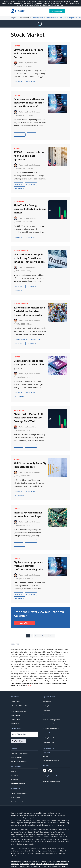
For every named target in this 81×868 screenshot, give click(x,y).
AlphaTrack (19, 201)
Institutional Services (18, 784)
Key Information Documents (59, 861)
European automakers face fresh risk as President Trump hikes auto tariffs (29, 311)
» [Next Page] (53, 636)
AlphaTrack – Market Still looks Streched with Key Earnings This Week (28, 418)
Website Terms (16, 861)
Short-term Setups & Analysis (56, 18)
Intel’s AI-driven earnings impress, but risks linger (28, 514)
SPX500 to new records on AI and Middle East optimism (29, 156)
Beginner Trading (75, 18)
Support (45, 756)
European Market (21, 340)
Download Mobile (48, 724)
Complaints (15, 864)
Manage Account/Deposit (19, 761)
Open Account (57, 11)
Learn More (25, 623)
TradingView (47, 702)
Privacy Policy (16, 798)
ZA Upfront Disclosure (60, 866)
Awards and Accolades (18, 711)
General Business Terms (31, 861)
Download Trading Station (51, 720)
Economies (19, 286)
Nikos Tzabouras (33, 112)
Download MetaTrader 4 (51, 728)
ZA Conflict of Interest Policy (41, 866)
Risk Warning (25, 864)
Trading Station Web (49, 738)
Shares (17, 46)
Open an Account (17, 757)
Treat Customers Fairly (18, 802)
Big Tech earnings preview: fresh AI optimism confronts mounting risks (29, 566)
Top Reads (14, 775)
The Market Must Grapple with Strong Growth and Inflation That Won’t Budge (29, 258)
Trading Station (48, 706)
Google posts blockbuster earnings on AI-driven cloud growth (29, 364)
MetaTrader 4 (47, 710)
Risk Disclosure (41, 825)
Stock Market (25, 18)
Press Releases (16, 715)
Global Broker (16, 702)
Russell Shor (32, 63)
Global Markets (21, 251)
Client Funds (15, 724)
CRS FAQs (39, 864)
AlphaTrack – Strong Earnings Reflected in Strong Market (30, 209)
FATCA (33, 864)
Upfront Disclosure (57, 825)
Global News (19, 131)
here (29, 686)
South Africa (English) (19, 734)
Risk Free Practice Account (19, 753)
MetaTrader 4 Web (49, 742)
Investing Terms (38, 18)
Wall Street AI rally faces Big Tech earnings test (30, 465)
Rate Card (44, 861)
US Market (18, 82)
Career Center (16, 720)
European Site (25, 866)
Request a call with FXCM (51, 761)
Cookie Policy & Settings (19, 793)
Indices (17, 148)
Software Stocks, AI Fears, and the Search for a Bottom (29, 53)
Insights (13, 18)
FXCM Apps (15, 779)
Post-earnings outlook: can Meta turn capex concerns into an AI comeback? (29, 103)
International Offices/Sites (20, 706)
